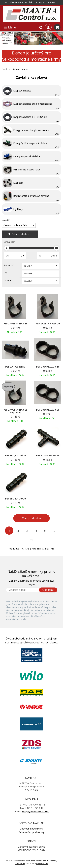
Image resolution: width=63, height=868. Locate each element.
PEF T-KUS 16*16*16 (48, 456)
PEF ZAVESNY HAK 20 (48, 324)
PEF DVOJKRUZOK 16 (48, 367)
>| (31, 540)
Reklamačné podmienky (31, 832)
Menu (10, 27)
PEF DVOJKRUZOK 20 (48, 410)
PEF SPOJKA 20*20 (15, 499)
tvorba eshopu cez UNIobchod (43, 861)
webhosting (20, 863)
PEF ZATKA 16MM (15, 367)
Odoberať (48, 590)
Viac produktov (32, 518)
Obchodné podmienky (31, 829)
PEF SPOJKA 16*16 (15, 456)
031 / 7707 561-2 (47, 2)
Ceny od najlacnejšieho (16, 225)
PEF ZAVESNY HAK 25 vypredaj (15, 411)
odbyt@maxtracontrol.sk (20, 2)
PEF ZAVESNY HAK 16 (15, 324)
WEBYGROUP (42, 863)
